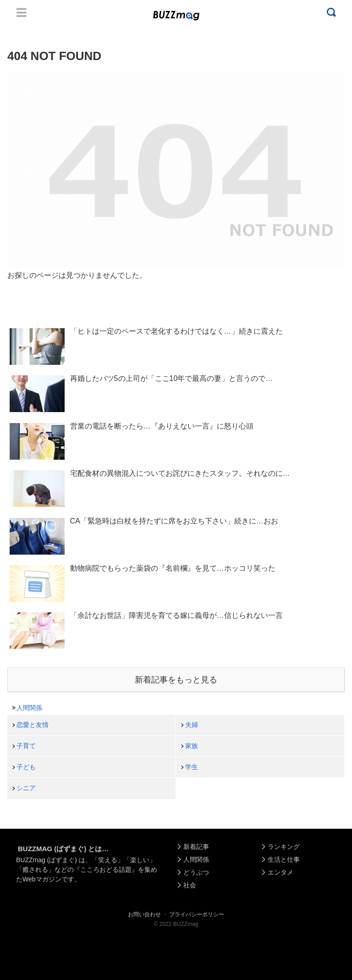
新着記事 (196, 847)
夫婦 (192, 725)
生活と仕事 (284, 859)
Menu (22, 12)
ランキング (284, 847)
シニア (26, 788)
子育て (26, 746)
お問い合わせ (144, 914)
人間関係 (29, 708)
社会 (190, 885)
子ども (26, 767)
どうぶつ (196, 872)
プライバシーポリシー (197, 914)
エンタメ (280, 872)
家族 (192, 746)
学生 (192, 767)
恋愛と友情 (33, 725)
